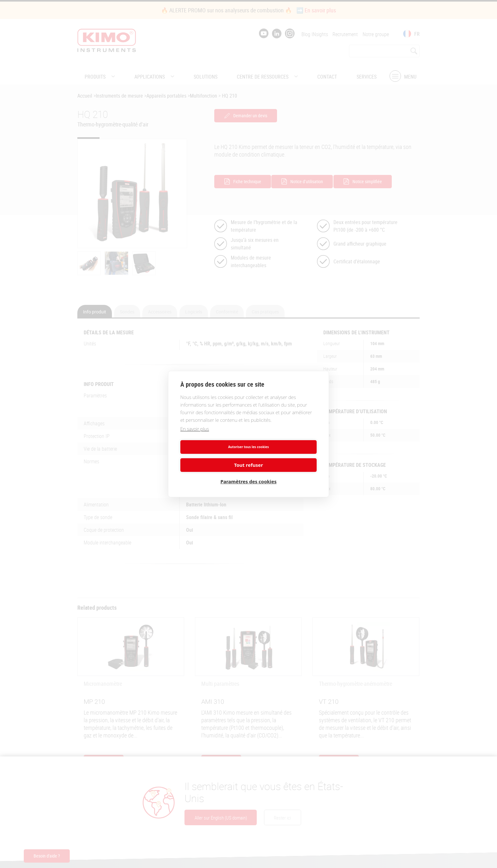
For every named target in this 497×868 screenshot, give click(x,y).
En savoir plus (195, 436)
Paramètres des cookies (248, 473)
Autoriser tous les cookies (213, 454)
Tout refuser (284, 454)
